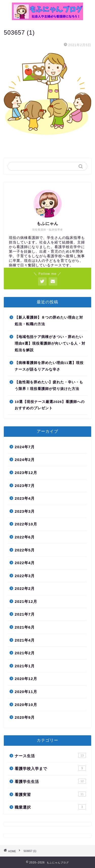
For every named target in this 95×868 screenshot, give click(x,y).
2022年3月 (25, 576)
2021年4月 (25, 640)
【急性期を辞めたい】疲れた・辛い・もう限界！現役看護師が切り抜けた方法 (49, 385)
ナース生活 (50, 755)
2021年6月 (25, 627)
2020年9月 (25, 717)
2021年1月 (25, 666)
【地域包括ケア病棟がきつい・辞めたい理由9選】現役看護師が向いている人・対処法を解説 (50, 343)
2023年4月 (25, 498)
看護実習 (50, 794)
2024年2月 (25, 460)
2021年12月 (26, 601)
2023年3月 (25, 511)
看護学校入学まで (50, 768)
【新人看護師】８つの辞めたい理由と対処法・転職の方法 (49, 321)
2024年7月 (25, 447)
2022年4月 (25, 563)
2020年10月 (26, 705)
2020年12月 (26, 679)
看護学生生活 (50, 781)
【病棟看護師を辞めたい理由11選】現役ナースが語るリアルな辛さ (49, 366)
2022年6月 (25, 537)
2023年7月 (25, 486)
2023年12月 (26, 473)
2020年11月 (26, 692)
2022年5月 (25, 550)
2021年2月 (25, 653)
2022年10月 (26, 524)
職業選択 (50, 807)
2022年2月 (25, 588)
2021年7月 (25, 614)
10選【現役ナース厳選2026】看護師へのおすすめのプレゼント (50, 405)
